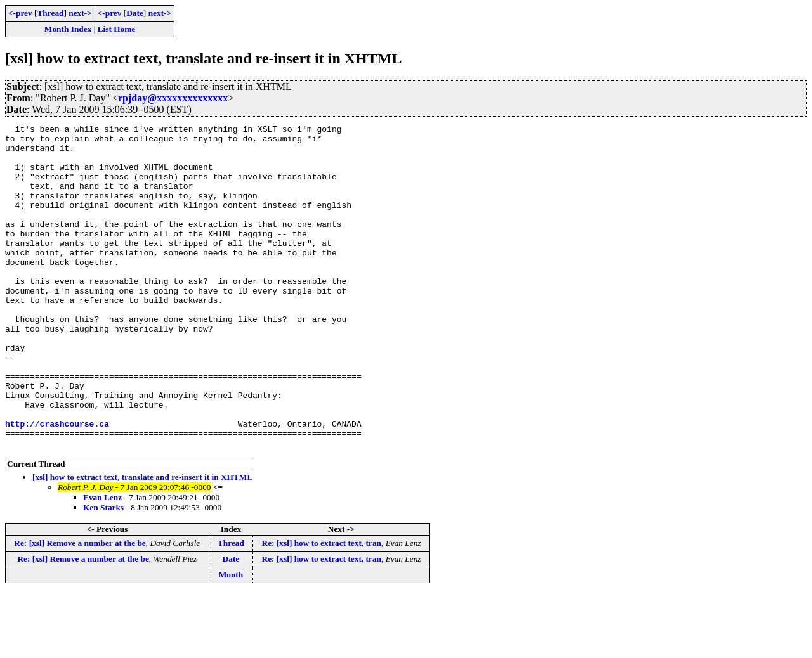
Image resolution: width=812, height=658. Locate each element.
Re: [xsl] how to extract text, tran (322, 608)
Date (135, 13)
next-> (80, 13)
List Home (117, 29)
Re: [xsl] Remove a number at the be (80, 608)
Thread (50, 13)
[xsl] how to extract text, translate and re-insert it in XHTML (142, 542)
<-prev (20, 13)
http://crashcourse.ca (57, 484)
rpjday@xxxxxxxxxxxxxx (173, 98)
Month (231, 639)
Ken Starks (103, 572)
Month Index (68, 29)
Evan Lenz (102, 562)
